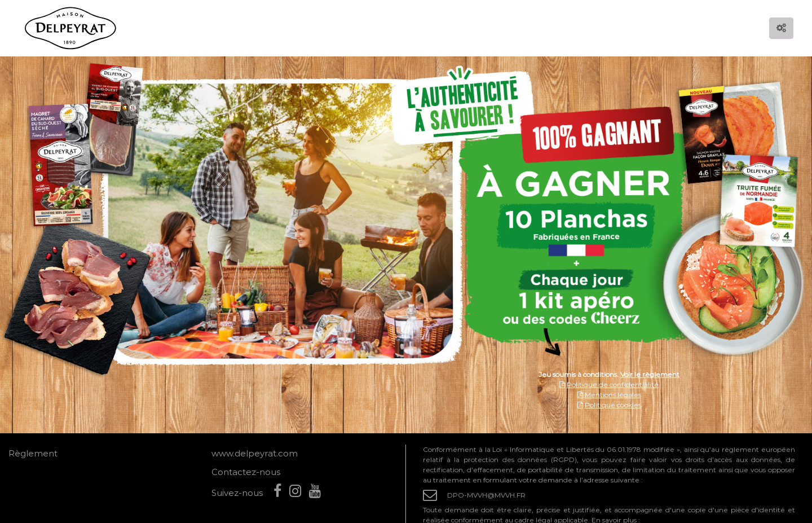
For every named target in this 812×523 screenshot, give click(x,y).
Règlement (33, 453)
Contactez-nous (246, 472)
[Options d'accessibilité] (781, 28)
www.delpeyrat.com (255, 453)
